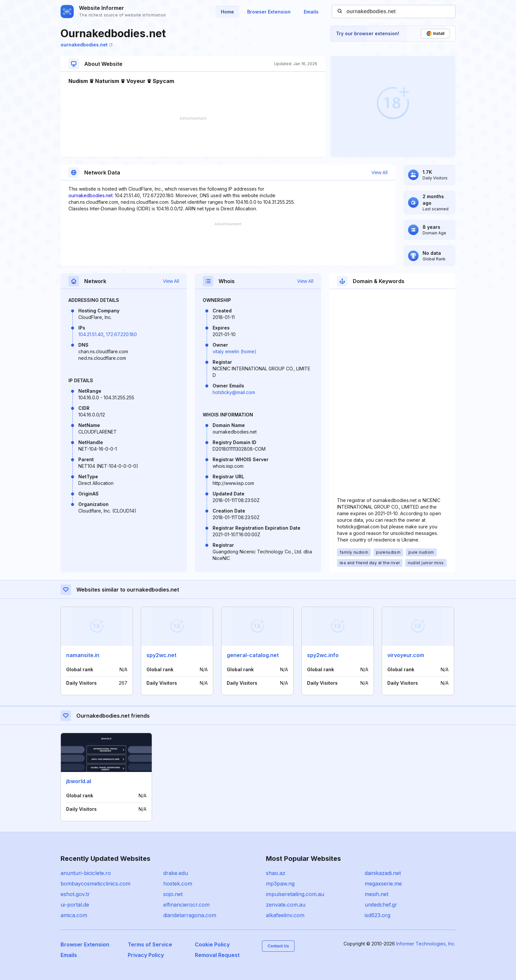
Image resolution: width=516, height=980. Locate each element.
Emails (311, 12)
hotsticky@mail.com (234, 392)
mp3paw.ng (280, 884)
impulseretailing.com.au (295, 894)
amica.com (74, 915)
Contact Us (278, 946)
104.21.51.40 (91, 334)
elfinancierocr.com (186, 905)
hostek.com (178, 884)
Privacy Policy (146, 955)
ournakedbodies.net (87, 45)
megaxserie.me (383, 884)
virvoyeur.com (406, 655)
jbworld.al (79, 781)
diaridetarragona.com (190, 915)
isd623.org (377, 915)
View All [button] (380, 172)
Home (227, 12)
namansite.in (83, 655)
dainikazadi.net (383, 873)
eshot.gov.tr (75, 894)
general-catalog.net (253, 655)
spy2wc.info (323, 655)
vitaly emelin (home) (234, 351)
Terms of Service (150, 944)
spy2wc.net (161, 655)
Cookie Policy (212, 944)
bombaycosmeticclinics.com (95, 884)
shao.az (276, 873)
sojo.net (173, 894)
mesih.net (376, 894)
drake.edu (176, 873)
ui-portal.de (75, 905)
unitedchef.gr (381, 905)
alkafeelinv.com (285, 915)
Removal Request (217, 955)
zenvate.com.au (286, 905)
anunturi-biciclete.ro (86, 873)
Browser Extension (269, 12)
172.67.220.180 (121, 334)
